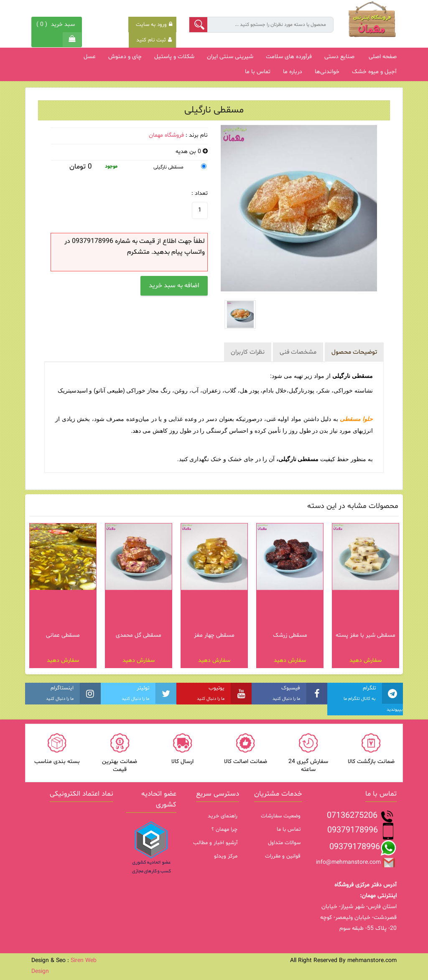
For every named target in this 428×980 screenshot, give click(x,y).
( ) (57, 24)
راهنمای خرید (223, 816)
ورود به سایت (154, 25)
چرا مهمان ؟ (224, 829)
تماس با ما (289, 829)
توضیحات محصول (354, 352)
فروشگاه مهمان (166, 135)
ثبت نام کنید (154, 40)
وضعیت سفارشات (281, 816)
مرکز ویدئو (226, 856)
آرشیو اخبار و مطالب (215, 843)
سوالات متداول (284, 843)
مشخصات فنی (298, 352)
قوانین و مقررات (283, 856)
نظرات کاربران (248, 352)
